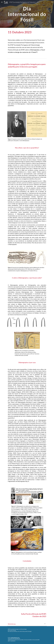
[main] (27, 14)
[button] (2, 2)
